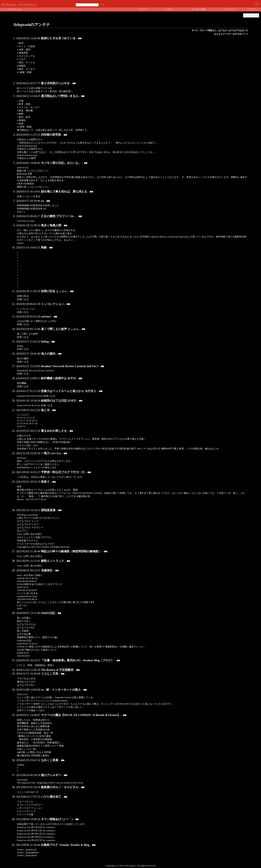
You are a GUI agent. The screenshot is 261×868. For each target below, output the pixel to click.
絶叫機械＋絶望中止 (54, 378)
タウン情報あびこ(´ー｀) (57, 819)
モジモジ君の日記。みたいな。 (61, 163)
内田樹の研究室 (51, 135)
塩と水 (45, 410)
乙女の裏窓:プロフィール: (59, 216)
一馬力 (45, 453)
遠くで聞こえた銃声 (54, 329)
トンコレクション (52, 304)
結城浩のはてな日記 (54, 401)
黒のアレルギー (51, 775)
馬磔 (44, 247)
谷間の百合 (48, 291)
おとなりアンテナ (223, 34)
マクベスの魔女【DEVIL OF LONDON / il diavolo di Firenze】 (81, 715)
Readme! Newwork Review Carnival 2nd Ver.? (70, 366)
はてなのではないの (238, 30)
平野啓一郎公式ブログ (55, 472)
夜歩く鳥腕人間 (51, 225)
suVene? (46, 317)
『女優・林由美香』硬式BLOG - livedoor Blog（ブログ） (77, 660)
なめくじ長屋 (50, 760)
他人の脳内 (48, 354)
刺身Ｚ (45, 482)
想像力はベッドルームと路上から (63, 391)
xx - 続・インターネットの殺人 (61, 690)
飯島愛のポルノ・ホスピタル (60, 787)
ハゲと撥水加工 (51, 797)
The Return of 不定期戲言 (57, 670)
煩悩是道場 (48, 510)
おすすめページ (240, 34)
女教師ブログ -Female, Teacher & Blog (65, 845)
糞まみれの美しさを (54, 431)
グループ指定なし (208, 30)
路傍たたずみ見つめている (58, 38)
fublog (45, 342)
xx (42, 201)
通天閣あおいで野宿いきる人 (60, 96)
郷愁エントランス (52, 561)
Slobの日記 (48, 613)
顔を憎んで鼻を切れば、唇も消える (64, 191)
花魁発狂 (47, 570)
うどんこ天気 (50, 674)
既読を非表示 (251, 15)
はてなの (223, 30)
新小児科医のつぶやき (55, 83)
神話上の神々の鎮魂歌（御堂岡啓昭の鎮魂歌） (71, 551)
